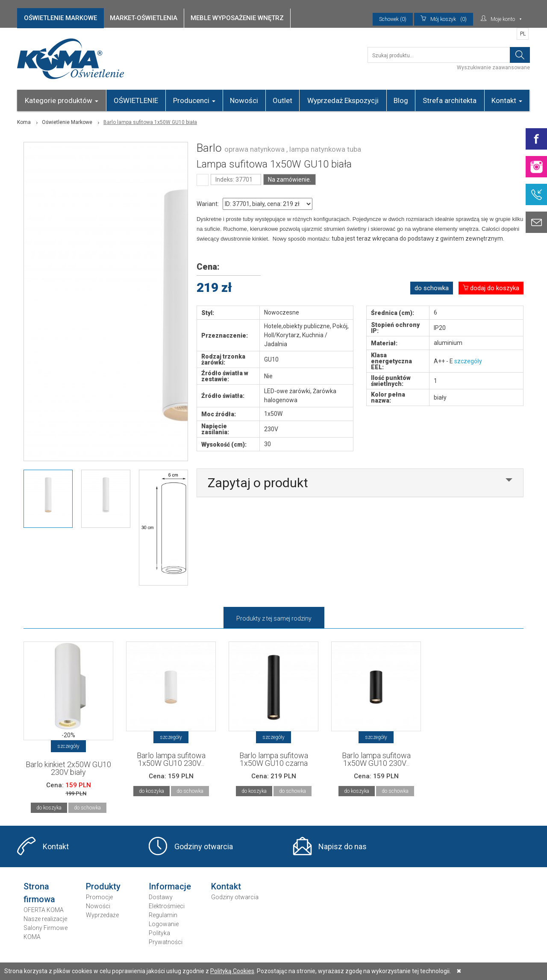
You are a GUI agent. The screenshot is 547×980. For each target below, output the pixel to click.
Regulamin (163, 915)
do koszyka (49, 808)
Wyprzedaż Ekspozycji (343, 100)
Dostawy (161, 897)
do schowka (432, 288)
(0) (444, 19)
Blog (401, 100)
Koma (24, 122)
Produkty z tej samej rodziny (274, 618)
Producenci (194, 100)
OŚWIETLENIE (136, 100)
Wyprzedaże (102, 915)
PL (523, 34)
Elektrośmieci (167, 906)
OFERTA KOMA (44, 910)
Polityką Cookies (232, 971)
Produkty (103, 886)
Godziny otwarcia (204, 846)
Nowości (244, 100)
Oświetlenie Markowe (67, 122)
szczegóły (468, 361)
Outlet (282, 100)
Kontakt (507, 100)
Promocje (99, 897)
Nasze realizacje (45, 919)
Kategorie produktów (62, 100)
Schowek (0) (393, 19)
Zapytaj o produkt (258, 483)
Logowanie (164, 924)
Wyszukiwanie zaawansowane (493, 68)
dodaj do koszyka (491, 288)
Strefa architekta (450, 100)
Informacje (170, 886)
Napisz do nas (343, 846)
